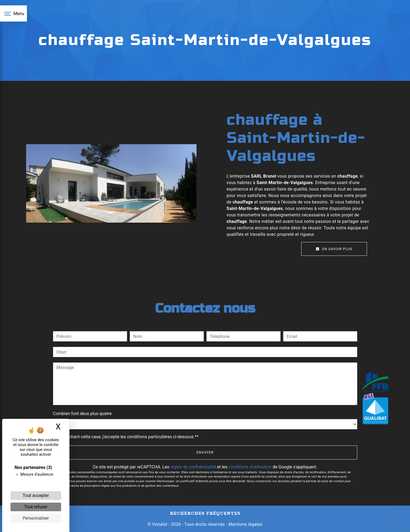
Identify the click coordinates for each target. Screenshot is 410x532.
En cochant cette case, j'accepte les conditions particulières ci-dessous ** (129, 437)
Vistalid (160, 524)
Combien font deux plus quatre (82, 414)
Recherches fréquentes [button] (205, 513)
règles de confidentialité (193, 467)
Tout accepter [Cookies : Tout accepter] (36, 495)
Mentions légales (245, 524)
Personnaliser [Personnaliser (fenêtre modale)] (36, 518)
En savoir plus (334, 249)
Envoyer (205, 452)
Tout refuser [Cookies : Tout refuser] (36, 507)
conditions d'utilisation (250, 467)
